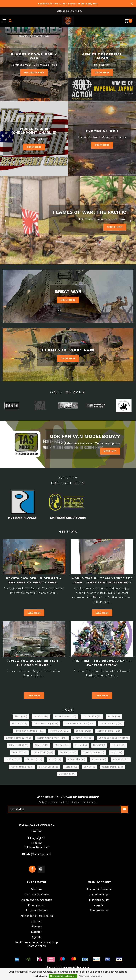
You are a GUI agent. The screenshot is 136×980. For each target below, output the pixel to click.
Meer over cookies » (91, 976)
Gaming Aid (43, 752)
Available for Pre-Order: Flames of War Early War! (68, 4)
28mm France (109, 731)
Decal (81, 745)
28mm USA (19, 745)
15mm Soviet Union (29, 731)
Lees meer (34, 613)
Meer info (110, 451)
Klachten (37, 932)
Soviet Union (22, 767)
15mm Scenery (111, 724)
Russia (99, 760)
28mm (83, 731)
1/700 (114, 716)
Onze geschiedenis (37, 895)
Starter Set (49, 767)
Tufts (71, 767)
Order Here (34, 147)
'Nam (21, 716)
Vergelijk (99, 905)
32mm (42, 745)
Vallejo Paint (112, 767)
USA (89, 767)
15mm (19, 724)
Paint (55, 760)
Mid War (34, 760)
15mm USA (60, 731)
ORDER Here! (115, 227)
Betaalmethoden (37, 911)
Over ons (37, 889)
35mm (62, 745)
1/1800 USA (92, 716)
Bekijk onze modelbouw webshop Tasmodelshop (37, 944)
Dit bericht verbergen (63, 976)
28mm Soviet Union (113, 738)
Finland (118, 745)
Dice (99, 745)
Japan (13, 760)
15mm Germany (46, 724)
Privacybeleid (37, 905)
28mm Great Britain (52, 738)
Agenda (37, 937)
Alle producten (99, 911)
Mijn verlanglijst (99, 900)
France (19, 752)
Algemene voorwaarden (37, 900)
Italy (117, 752)
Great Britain (94, 752)
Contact (37, 921)
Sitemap (37, 926)
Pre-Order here (34, 73)
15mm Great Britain (79, 724)
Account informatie (99, 889)
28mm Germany (19, 738)
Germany (68, 752)
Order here (102, 73)
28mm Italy (83, 738)
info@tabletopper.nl (38, 854)
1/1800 (41, 716)
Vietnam (67, 774)
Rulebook (76, 760)
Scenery (121, 760)
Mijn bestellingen (99, 895)
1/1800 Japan (66, 716)
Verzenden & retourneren (37, 916)
